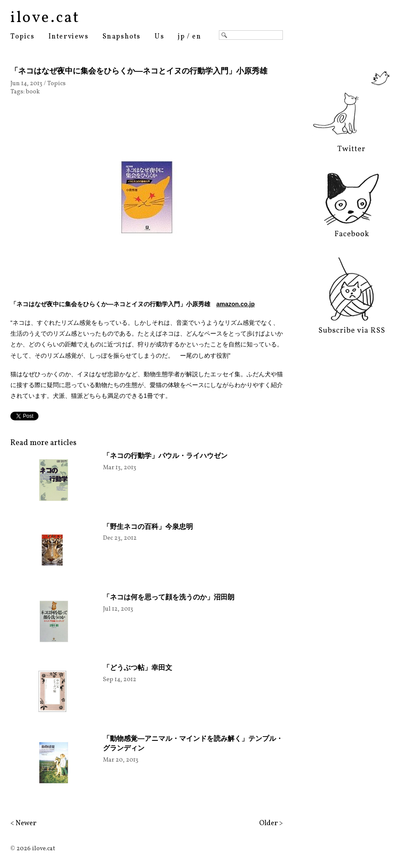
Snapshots (122, 37)
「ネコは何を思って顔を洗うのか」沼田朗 (169, 597)
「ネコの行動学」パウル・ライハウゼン (165, 456)
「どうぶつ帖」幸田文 (138, 668)
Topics (22, 37)
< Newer (23, 823)
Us (159, 37)
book (33, 92)
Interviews (69, 37)
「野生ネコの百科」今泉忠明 (148, 527)
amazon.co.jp (236, 304)
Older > (271, 823)
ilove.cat (45, 18)
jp (181, 37)
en (197, 37)
